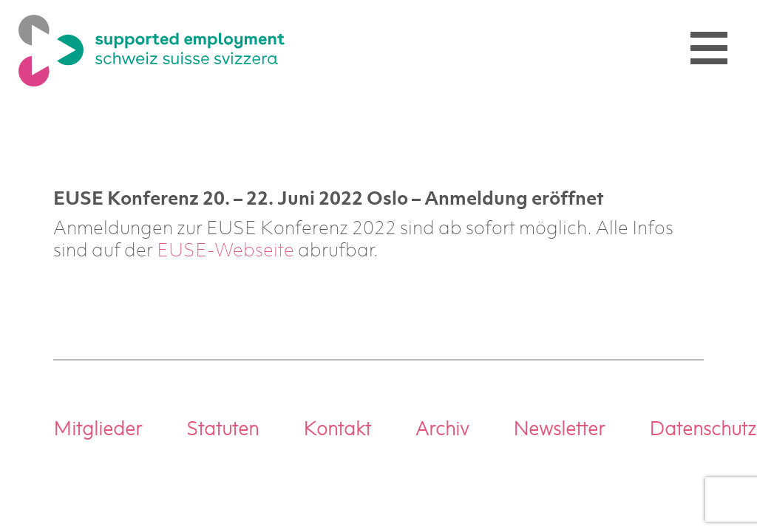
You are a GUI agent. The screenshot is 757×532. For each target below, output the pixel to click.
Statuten (223, 430)
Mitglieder (98, 430)
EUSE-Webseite (225, 252)
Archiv (442, 430)
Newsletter (559, 430)
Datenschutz (703, 430)
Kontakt (337, 430)
